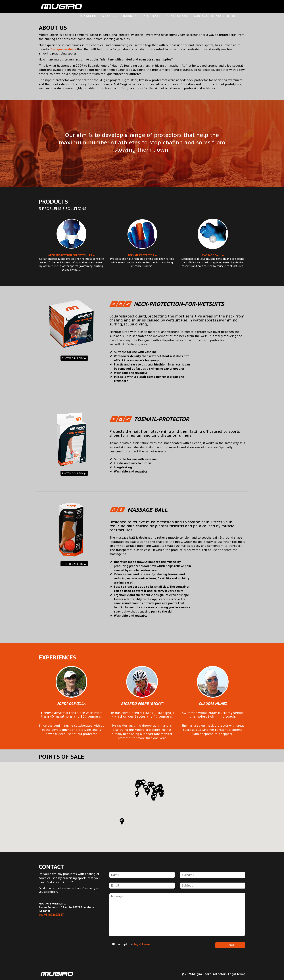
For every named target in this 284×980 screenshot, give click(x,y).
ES (220, 16)
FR (227, 16)
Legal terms (237, 974)
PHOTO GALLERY (73, 358)
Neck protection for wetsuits (70, 255)
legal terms (142, 944)
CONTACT (201, 16)
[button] (137, 795)
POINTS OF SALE (177, 16)
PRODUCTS (129, 16)
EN (212, 16)
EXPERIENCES (151, 16)
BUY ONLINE (88, 16)
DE (234, 16)
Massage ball (212, 255)
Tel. (51, 915)
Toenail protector (141, 255)
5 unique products (64, 49)
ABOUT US (109, 16)
